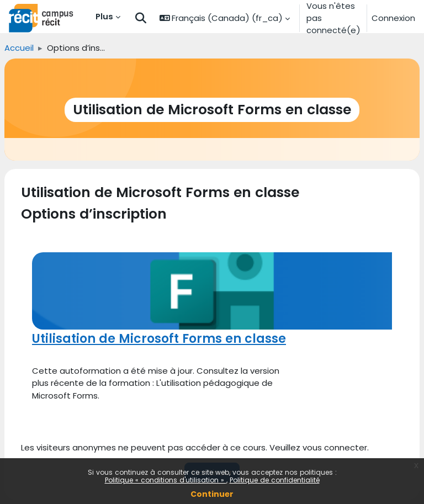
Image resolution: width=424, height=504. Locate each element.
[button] (141, 18)
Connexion (393, 18)
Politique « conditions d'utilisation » (166, 480)
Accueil (19, 48)
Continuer (212, 494)
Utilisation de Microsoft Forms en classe (159, 339)
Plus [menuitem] (104, 16)
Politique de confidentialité (275, 480)
